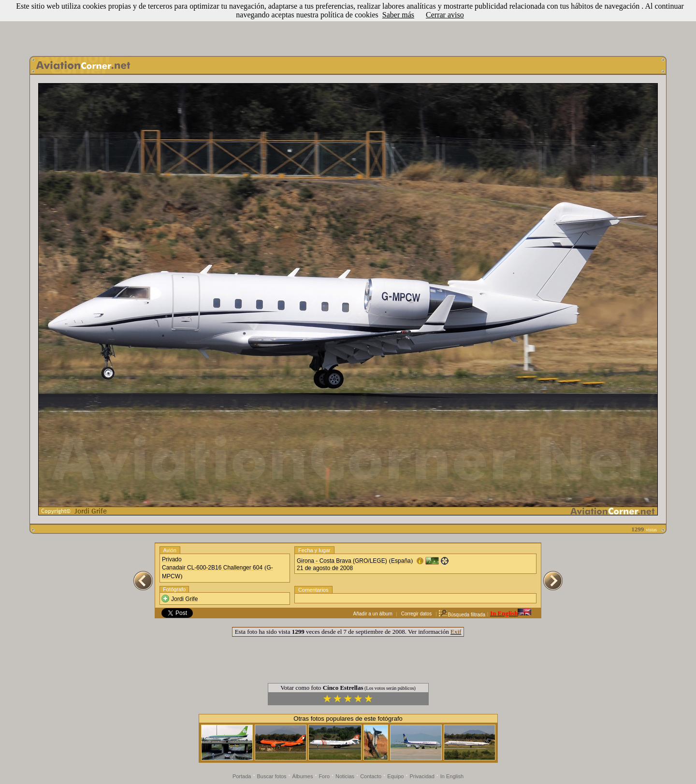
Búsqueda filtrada (462, 615)
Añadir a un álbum (373, 614)
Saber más (398, 15)
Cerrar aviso (445, 15)
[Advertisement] (348, 26)
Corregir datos (416, 614)
